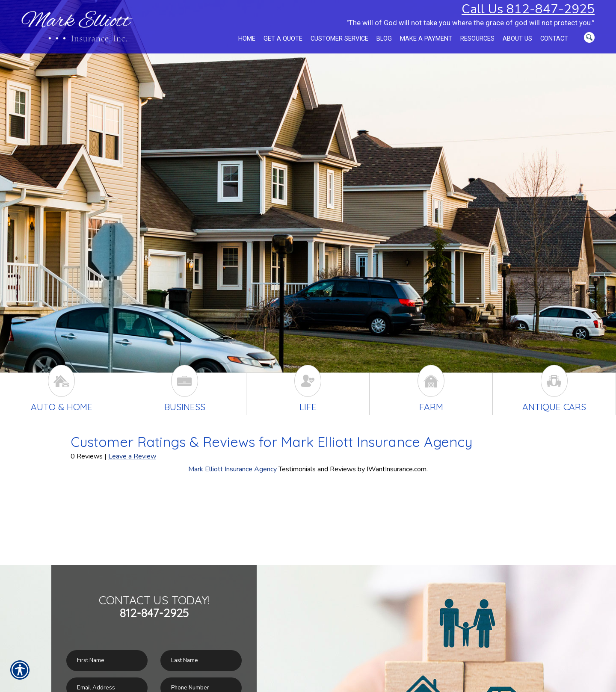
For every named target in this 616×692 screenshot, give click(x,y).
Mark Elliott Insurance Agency (232, 469)
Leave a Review (132, 456)
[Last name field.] (201, 661)
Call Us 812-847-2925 (528, 9)
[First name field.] (107, 661)
